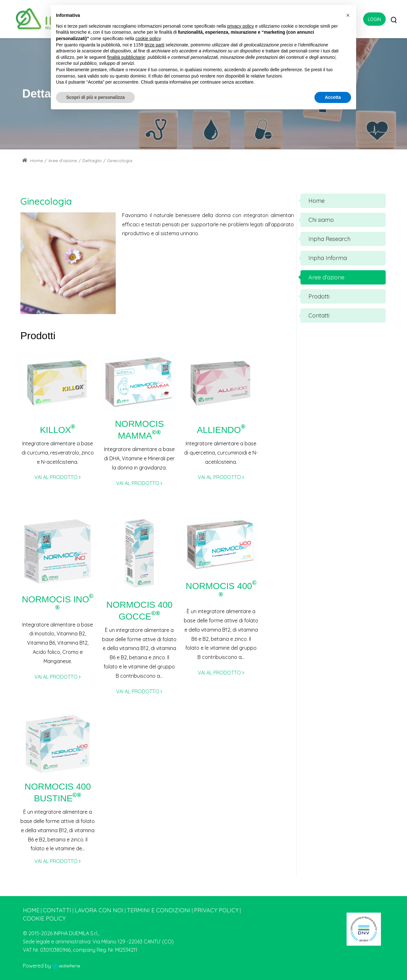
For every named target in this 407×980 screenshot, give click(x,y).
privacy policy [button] (241, 26)
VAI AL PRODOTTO (58, 477)
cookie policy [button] (148, 38)
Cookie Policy (44, 918)
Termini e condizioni (159, 910)
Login (374, 19)
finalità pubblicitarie (126, 57)
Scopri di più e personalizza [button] (95, 97)
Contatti (57, 910)
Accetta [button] (333, 97)
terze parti (155, 45)
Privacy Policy (216, 910)
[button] (348, 15)
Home (33, 161)
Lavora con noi (99, 910)
